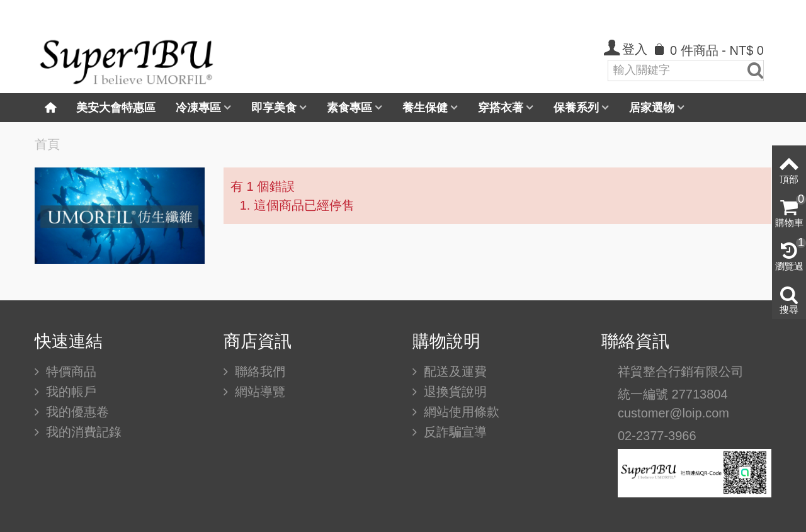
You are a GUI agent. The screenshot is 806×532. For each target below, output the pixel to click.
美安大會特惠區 (116, 108)
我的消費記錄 (82, 432)
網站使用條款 (460, 412)
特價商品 (69, 371)
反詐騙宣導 (453, 432)
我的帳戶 (69, 392)
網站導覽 (258, 392)
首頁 (47, 144)
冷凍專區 (198, 108)
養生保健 (425, 108)
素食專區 (349, 108)
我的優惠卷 (76, 412)
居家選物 (652, 108)
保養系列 (576, 108)
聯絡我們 (258, 371)
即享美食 (274, 108)
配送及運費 (453, 371)
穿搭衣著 (501, 108)
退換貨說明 (453, 392)
